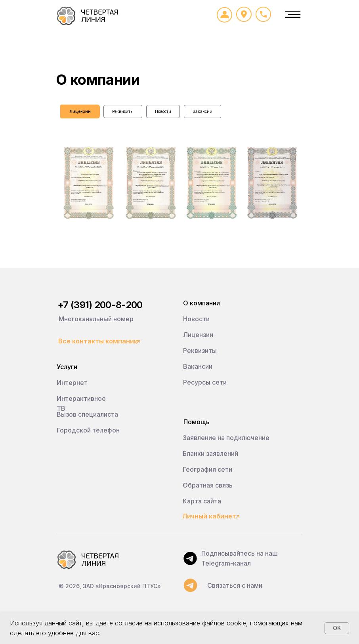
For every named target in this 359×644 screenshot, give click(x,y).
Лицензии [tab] (80, 111)
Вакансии (198, 366)
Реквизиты (200, 351)
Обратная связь (208, 485)
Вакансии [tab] (202, 111)
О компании (201, 303)
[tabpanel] (179, 207)
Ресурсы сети (205, 382)
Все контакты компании (98, 341)
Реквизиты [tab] (123, 111)
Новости (196, 319)
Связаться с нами (235, 585)
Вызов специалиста (87, 414)
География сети (207, 469)
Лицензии (198, 335)
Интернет (72, 383)
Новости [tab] (163, 111)
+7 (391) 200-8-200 (100, 305)
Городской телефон (88, 430)
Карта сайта (202, 501)
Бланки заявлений (210, 453)
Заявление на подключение (226, 438)
